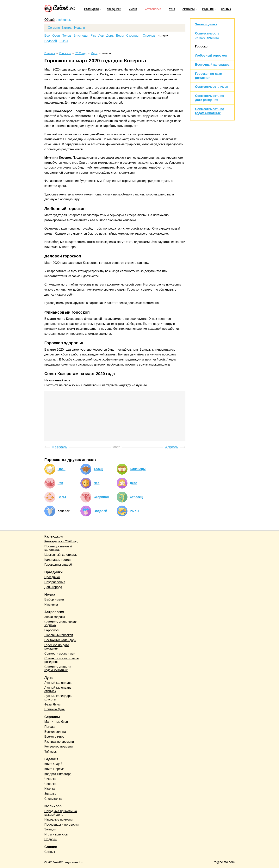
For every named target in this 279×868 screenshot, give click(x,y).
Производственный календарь (58, 548)
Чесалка (50, 784)
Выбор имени (54, 599)
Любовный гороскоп (211, 55)
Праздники (114, 9)
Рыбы (64, 41)
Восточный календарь (212, 65)
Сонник (226, 9)
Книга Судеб (53, 764)
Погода (50, 727)
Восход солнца (55, 732)
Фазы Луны (52, 704)
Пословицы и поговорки (62, 825)
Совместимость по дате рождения (62, 660)
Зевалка (50, 794)
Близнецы (81, 36)
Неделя (80, 28)
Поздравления (55, 582)
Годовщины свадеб (58, 565)
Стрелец (149, 36)
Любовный (64, 20)
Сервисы (189, 9)
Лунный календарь (58, 683)
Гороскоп (202, 46)
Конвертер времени (59, 746)
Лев (101, 36)
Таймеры (51, 751)
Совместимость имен (212, 87)
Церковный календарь (61, 555)
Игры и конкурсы (56, 834)
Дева (110, 36)
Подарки (50, 839)
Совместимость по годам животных (58, 669)
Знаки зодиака (206, 24)
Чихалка (50, 779)
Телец (67, 36)
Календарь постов (57, 560)
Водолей (51, 41)
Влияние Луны (55, 709)
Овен (56, 36)
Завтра (66, 28)
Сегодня (54, 28)
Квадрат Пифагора (58, 774)
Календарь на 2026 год (61, 541)
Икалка (50, 789)
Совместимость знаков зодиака (61, 624)
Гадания (208, 9)
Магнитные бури (56, 722)
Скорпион (133, 36)
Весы (120, 36)
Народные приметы (59, 819)
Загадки (50, 829)
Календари (91, 9)
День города (53, 587)
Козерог (163, 35)
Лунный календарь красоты (58, 698)
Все (47, 36)
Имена (133, 9)
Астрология (153, 9)
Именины (51, 604)
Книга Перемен (55, 769)
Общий (50, 20)
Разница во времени (59, 742)
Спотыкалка (53, 799)
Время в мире (54, 737)
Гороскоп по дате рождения (57, 647)
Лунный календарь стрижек (58, 689)
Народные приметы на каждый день (61, 813)
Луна (172, 9)
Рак (93, 36)
